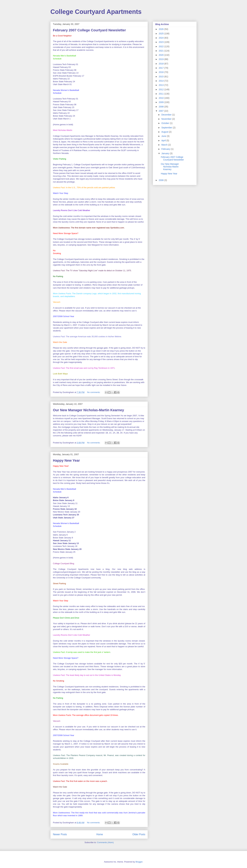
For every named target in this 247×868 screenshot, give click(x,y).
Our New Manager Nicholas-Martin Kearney (88, 410)
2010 (162, 98)
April (164, 140)
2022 (162, 46)
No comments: (94, 392)
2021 (162, 51)
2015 (162, 77)
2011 (162, 94)
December (167, 115)
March (165, 145)
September (167, 128)
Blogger (139, 862)
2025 (162, 34)
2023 (162, 42)
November (167, 119)
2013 (162, 85)
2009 (162, 102)
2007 (162, 111)
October (166, 123)
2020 (162, 55)
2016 (162, 72)
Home (100, 834)
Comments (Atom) (105, 842)
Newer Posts (60, 834)
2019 (162, 59)
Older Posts (139, 834)
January (166, 153)
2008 (162, 107)
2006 (162, 180)
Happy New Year (66, 460)
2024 (162, 38)
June (164, 136)
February (166, 149)
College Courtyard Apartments (96, 12)
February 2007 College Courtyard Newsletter (89, 30)
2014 (162, 81)
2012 (162, 89)
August (165, 132)
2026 (162, 29)
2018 (162, 64)
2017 (162, 68)
